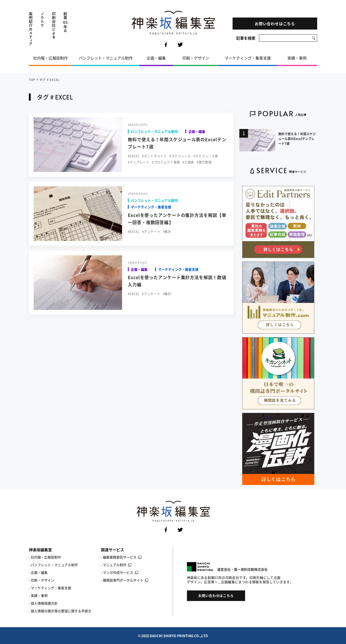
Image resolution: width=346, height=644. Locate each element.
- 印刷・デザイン (42, 580)
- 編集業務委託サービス (121, 557)
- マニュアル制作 (116, 565)
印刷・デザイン (196, 58)
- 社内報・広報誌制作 (45, 557)
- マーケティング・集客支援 (50, 588)
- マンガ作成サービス (120, 572)
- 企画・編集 (38, 572)
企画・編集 (156, 58)
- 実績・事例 (38, 595)
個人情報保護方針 (44, 603)
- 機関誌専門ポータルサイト (125, 580)
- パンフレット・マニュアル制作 (53, 565)
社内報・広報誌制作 (50, 58)
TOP (32, 80)
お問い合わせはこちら (275, 24)
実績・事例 (297, 58)
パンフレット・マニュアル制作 (106, 58)
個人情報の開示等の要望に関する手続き (61, 611)
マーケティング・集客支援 (248, 58)
